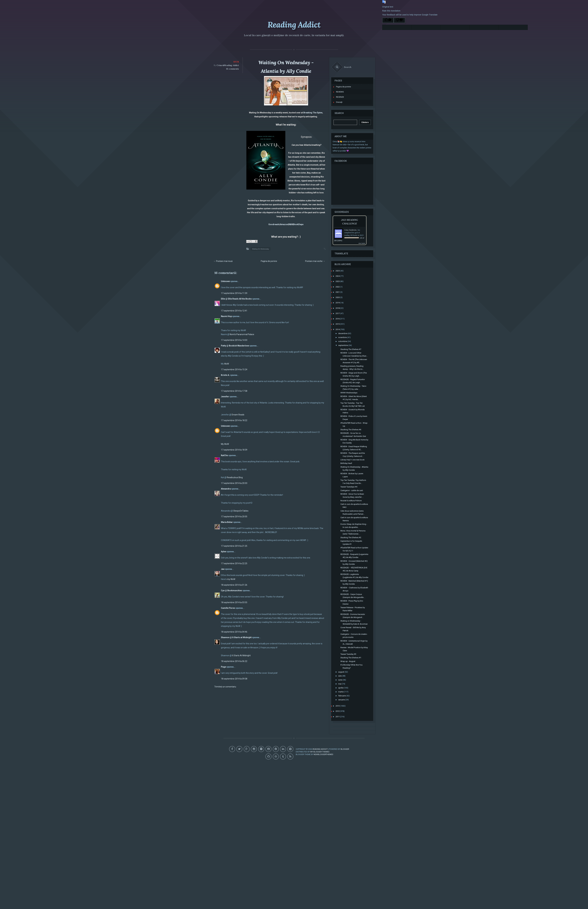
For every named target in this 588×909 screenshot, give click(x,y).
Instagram (258, 740)
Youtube (274, 740)
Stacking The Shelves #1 (353, 651)
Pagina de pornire (269, 261)
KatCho (225, 455)
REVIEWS (342, 86)
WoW (227, 364)
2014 (339, 323)
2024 (339, 270)
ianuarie (343, 694)
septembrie (345, 339)
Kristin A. (225, 375)
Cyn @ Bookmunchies (232, 591)
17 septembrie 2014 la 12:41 (234, 311)
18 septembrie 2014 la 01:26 (234, 585)
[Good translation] (388, 20)
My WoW (225, 444)
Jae (223, 569)
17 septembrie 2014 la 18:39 (234, 450)
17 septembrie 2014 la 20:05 (234, 517)
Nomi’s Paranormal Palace (242, 334)
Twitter (243, 740)
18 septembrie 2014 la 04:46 (234, 632)
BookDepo (298, 224)
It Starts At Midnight (241, 656)
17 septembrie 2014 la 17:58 (234, 391)
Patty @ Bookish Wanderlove (235, 346)
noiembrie (344, 331)
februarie (344, 690)
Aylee (224, 552)
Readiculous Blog (235, 477)
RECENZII (342, 91)
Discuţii (341, 96)
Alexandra (226, 489)
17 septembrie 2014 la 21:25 (234, 546)
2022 (339, 281)
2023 (339, 275)
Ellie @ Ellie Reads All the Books (236, 299)
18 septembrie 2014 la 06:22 (234, 661)
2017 (339, 307)
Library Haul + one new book (354, 454)
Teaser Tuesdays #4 (351, 481)
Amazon (284, 224)
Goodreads (274, 224)
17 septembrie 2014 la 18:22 (234, 420)
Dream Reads (238, 415)
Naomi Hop (226, 316)
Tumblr (282, 748)
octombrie (344, 335)
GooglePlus (251, 740)
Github (266, 748)
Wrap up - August (350, 655)
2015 (339, 318)
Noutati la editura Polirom (353, 494)
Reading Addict (294, 24)
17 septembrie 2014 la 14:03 (234, 340)
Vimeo (258, 748)
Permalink (322, 248)
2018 (339, 302)
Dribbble (274, 748)
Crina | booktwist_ (353, 224)
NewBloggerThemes (323, 746)
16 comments (232, 69)
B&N (291, 224)
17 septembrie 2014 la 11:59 (234, 293)
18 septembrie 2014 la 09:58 (234, 679)
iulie (342, 670)
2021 (339, 286)
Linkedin (290, 740)
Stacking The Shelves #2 (353, 531)
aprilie (343, 682)
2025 (339, 265)
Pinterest (282, 740)
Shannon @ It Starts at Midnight (236, 637)
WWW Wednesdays (351, 386)
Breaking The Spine (313, 113)
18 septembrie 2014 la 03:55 (234, 602)
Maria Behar (227, 522)
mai (342, 678)
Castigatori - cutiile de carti (353, 484)
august (343, 666)
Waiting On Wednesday (261, 249)
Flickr (266, 740)
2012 (339, 705)
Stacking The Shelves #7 (353, 343)
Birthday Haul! (348, 457)
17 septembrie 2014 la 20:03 (234, 483)
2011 (339, 710)
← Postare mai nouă (223, 261)
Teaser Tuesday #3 (350, 648)
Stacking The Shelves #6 (353, 423)
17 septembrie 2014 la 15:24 (234, 370)
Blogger (345, 741)
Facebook (235, 740)
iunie (342, 674)
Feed (290, 748)
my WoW (231, 579)
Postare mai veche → (315, 261)
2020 (339, 291)
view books (364, 237)
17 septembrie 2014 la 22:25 (234, 563)
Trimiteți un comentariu (225, 687)
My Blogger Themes (320, 744)
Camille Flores (228, 608)
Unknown (225, 281)
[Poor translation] (399, 20)
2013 (339, 700)
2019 (339, 297)
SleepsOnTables (241, 511)
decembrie (345, 327)
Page (224, 667)
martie (343, 686)
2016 (339, 313)
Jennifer (225, 397)
